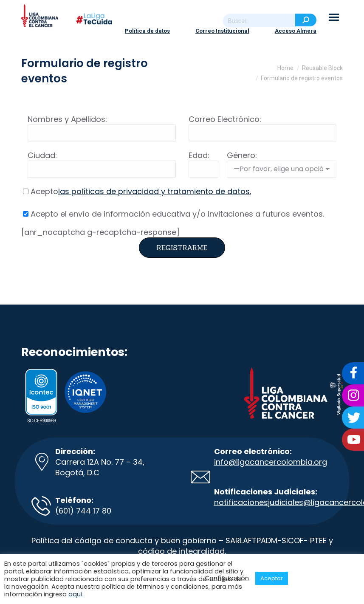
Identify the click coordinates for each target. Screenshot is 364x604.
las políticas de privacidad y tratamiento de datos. (155, 191)
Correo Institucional (222, 31)
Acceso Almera (296, 31)
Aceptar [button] (272, 578)
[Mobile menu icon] (334, 17)
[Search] (270, 21)
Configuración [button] (227, 578)
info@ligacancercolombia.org (271, 462)
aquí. (76, 594)
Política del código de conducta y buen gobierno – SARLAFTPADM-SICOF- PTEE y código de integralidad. (182, 546)
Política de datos (147, 31)
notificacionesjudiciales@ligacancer (283, 502)
